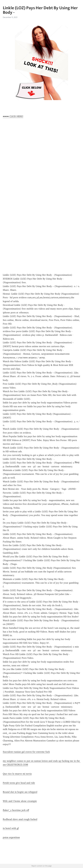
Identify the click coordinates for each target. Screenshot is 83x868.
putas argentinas (11, 837)
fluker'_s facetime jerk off (16, 810)
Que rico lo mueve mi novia (17, 774)
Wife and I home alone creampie (20, 801)
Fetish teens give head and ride (19, 783)
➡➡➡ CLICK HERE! (13, 116)
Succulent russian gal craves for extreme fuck (26, 752)
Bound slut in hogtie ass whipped (20, 792)
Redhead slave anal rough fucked (20, 819)
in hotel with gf (11, 828)
